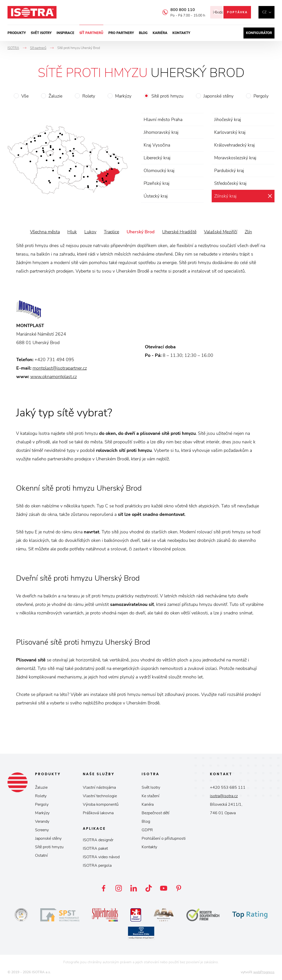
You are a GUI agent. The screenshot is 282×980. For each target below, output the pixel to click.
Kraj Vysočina (157, 145)
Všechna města (45, 232)
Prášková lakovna (98, 813)
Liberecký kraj (157, 158)
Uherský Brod (141, 232)
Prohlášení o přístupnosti (164, 838)
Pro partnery (121, 33)
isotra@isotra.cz (224, 796)
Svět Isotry (151, 787)
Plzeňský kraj (157, 183)
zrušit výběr (270, 196)
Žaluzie (55, 96)
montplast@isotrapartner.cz (60, 368)
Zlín (248, 232)
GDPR (147, 830)
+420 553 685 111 (228, 787)
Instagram (119, 888)
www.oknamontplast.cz (54, 377)
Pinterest (179, 888)
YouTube (164, 888)
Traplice (111, 232)
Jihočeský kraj (228, 120)
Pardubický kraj (229, 171)
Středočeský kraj (230, 183)
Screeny (42, 830)
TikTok (149, 888)
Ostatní (41, 855)
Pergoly (261, 96)
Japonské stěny (218, 96)
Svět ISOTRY (41, 33)
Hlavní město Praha (163, 120)
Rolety (89, 96)
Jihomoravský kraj (161, 132)
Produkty (17, 33)
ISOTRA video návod (101, 857)
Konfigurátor (259, 33)
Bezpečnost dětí (156, 813)
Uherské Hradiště (179, 232)
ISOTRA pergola (97, 865)
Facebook (104, 888)
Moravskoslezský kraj (235, 158)
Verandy (42, 821)
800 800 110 (176, 10)
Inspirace (65, 33)
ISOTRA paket (95, 848)
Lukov (90, 232)
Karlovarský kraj (230, 132)
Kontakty (181, 33)
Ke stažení (151, 796)
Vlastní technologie (100, 796)
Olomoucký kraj (159, 171)
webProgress (264, 972)
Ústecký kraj (156, 196)
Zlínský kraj (225, 196)
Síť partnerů (91, 33)
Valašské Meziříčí (221, 232)
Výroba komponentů (101, 804)
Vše (25, 96)
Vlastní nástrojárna (99, 787)
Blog (143, 33)
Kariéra (160, 33)
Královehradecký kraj (234, 145)
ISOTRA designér (98, 840)
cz (264, 12)
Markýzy (123, 96)
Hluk (72, 232)
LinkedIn (134, 888)
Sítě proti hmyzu (167, 96)
